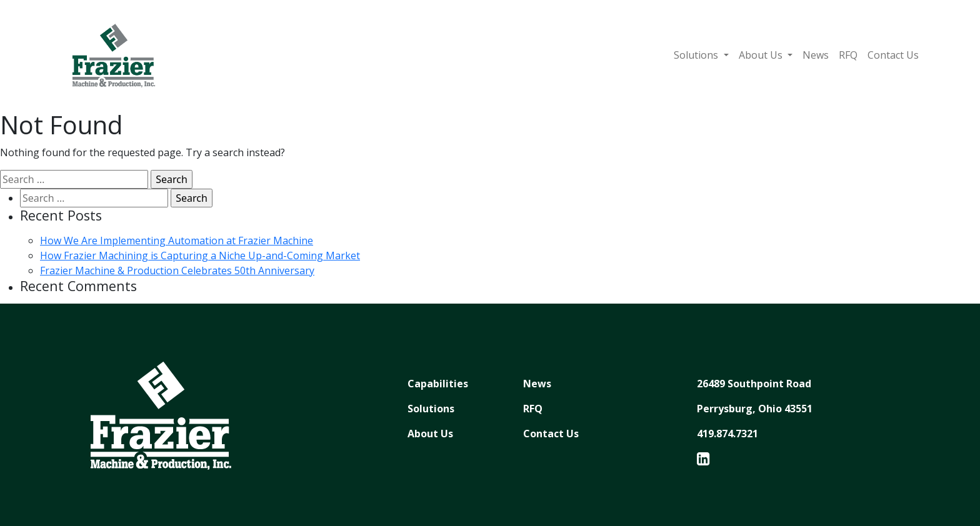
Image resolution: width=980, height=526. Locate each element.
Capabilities (438, 384)
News (816, 55)
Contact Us (893, 55)
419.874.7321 (727, 434)
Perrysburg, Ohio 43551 (755, 409)
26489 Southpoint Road (754, 384)
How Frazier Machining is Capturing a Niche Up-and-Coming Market (200, 256)
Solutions (697, 55)
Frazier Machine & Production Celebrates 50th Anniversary (177, 270)
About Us (762, 55)
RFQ (848, 55)
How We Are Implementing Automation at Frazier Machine (177, 241)
